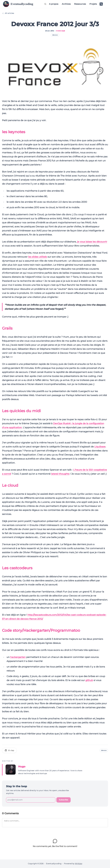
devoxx (55, 35)
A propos (54, 4)
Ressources (80, 4)
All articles (8, 13)
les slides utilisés (38, 257)
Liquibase (100, 447)
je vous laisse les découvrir (92, 242)
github (89, 680)
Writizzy (79, 864)
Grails (7, 328)
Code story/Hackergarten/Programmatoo (41, 630)
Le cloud (10, 485)
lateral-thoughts (60, 474)
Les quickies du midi (21, 411)
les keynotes (14, 132)
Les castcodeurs (17, 568)
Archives (66, 4)
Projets (93, 4)
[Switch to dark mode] (105, 4)
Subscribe (64, 800)
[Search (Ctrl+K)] (45, 4)
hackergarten (18, 657)
